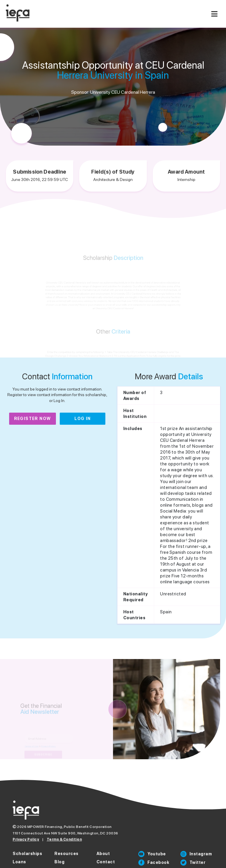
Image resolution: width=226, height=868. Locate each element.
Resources (67, 854)
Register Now (33, 419)
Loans (19, 862)
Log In (83, 419)
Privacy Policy (26, 839)
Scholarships (27, 854)
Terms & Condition (64, 839)
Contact (106, 862)
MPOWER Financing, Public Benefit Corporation (70, 827)
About (103, 854)
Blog (59, 862)
